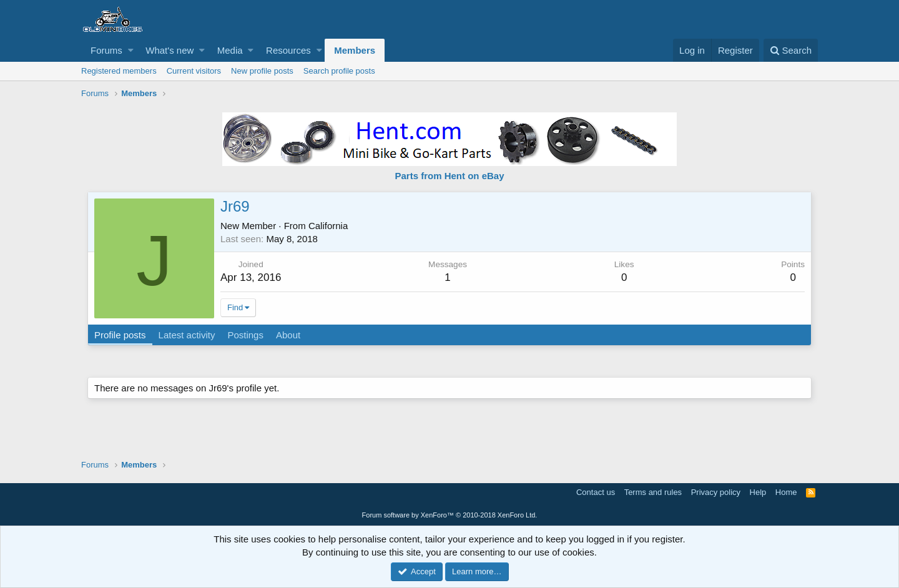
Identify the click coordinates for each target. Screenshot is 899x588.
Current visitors (194, 71)
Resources (288, 50)
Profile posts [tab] (120, 335)
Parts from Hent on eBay (449, 176)
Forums (106, 50)
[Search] (791, 50)
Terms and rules (653, 492)
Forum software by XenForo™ (450, 515)
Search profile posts (339, 71)
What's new (169, 50)
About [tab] (288, 335)
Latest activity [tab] (187, 335)
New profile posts (262, 71)
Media (230, 50)
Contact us (596, 492)
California (328, 226)
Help (758, 492)
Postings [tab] (245, 335)
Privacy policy (716, 492)
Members (355, 50)
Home (786, 492)
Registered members (119, 71)
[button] (131, 50)
